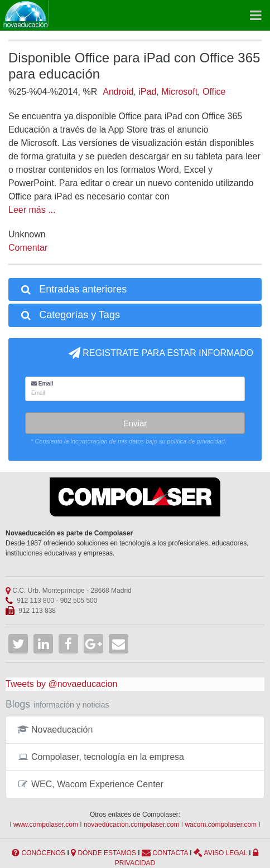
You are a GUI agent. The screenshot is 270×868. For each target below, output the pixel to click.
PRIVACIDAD (135, 863)
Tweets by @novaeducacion (61, 684)
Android (118, 92)
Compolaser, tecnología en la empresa (101, 757)
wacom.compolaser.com (221, 825)
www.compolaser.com (46, 825)
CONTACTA (170, 853)
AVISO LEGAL (226, 853)
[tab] (135, 290)
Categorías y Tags (70, 315)
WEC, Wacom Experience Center (90, 784)
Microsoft (179, 92)
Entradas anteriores (73, 289)
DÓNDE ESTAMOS (107, 853)
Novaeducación (55, 730)
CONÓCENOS (43, 853)
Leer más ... (32, 210)
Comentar (28, 248)
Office (214, 92)
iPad (147, 92)
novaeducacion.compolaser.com (131, 825)
